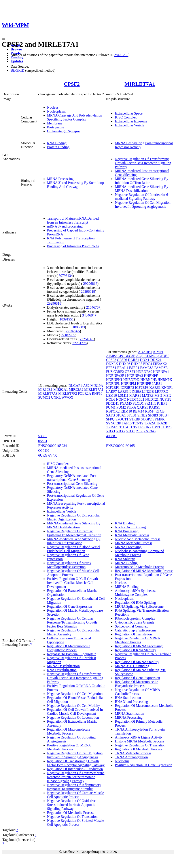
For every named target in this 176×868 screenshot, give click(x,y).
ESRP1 (134, 368)
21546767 (93, 307)
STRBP (134, 419)
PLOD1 (138, 403)
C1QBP (164, 356)
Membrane (55, 123)
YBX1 (111, 431)
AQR (140, 356)
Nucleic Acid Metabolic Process (138, 539)
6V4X (53, 455)
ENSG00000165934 (53, 446)
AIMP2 (111, 356)
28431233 (121, 55)
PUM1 (111, 407)
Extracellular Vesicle (130, 125)
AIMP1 (158, 352)
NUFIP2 (165, 399)
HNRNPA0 (144, 372)
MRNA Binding (126, 563)
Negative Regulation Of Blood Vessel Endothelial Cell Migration (74, 549)
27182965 (73, 331)
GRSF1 (130, 372)
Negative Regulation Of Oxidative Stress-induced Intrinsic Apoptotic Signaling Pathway (71, 805)
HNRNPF (151, 376)
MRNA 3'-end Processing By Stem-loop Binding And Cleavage (75, 185)
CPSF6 (122, 360)
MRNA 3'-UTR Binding (132, 666)
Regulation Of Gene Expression (70, 606)
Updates (17, 61)
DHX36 (125, 364)
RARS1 (154, 407)
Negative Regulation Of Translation (72, 817)
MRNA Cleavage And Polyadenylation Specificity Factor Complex (75, 117)
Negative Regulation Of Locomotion (73, 717)
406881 (111, 436)
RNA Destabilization (62, 670)
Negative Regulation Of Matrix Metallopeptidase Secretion (69, 565)
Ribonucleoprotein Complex (135, 618)
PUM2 (121, 407)
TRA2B (162, 423)
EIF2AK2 (160, 364)
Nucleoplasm (56, 111)
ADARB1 (145, 352)
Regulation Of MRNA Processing (139, 646)
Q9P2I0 (44, 451)
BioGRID (17, 70)
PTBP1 (162, 403)
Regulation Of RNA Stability (135, 650)
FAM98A (147, 368)
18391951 (67, 319)
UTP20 (166, 427)
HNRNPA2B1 (116, 376)
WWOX (67, 397)
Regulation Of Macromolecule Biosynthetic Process (69, 648)
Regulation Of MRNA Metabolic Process (144, 571)
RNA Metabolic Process (132, 535)
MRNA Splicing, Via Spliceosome (139, 606)
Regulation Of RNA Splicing (135, 602)
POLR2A (84, 393)
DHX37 (137, 364)
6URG (43, 455)
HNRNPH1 (114, 380)
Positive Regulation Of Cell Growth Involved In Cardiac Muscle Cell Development (72, 583)
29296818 (90, 284)
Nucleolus (122, 761)
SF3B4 (164, 415)
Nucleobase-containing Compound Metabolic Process (139, 553)
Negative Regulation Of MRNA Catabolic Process (137, 692)
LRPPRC (161, 391)
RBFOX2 (113, 411)
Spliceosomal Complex (131, 626)
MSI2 (167, 395)
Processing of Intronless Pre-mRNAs (73, 246)
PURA (131, 407)
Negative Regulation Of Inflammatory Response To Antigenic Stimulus (74, 787)
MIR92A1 (61, 390)
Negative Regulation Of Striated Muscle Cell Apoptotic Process (76, 823)
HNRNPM (129, 384)
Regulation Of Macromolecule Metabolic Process (69, 731)
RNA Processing (127, 531)
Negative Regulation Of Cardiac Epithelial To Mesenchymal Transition (74, 533)
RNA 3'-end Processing (131, 702)
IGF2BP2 (127, 388)
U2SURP (145, 427)
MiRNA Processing (129, 717)
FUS (109, 372)
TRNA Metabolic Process (133, 753)
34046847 (89, 315)
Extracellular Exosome (131, 121)
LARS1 (123, 391)
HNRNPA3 (135, 376)
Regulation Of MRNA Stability (137, 662)
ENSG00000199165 (120, 446)
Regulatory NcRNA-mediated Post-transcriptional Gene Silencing (72, 478)
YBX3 (131, 431)
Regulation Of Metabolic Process (71, 813)
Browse (16, 49)
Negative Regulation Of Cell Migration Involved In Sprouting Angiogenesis (143, 205)
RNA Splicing (125, 559)
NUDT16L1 (136, 399)
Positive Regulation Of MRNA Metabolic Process (69, 747)
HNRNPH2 (131, 380)
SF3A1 (121, 415)
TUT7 (133, 427)
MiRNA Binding (127, 587)
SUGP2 (146, 419)
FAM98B (161, 368)
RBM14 (138, 411)
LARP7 (111, 391)
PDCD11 (112, 403)
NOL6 (111, 399)
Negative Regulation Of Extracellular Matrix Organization (73, 517)
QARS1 (143, 407)
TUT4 (124, 427)
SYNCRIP (113, 423)
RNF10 (97, 393)
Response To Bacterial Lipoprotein (72, 654)
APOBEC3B (127, 356)
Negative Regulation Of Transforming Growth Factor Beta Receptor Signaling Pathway (143, 163)
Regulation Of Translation (133, 634)
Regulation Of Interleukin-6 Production (75, 769)
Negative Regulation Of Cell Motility (74, 706)
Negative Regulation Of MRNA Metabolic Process (137, 640)
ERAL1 (123, 368)
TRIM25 (112, 427)
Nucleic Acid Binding (130, 527)
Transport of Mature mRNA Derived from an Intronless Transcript (73, 220)
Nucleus (53, 107)
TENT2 (138, 423)
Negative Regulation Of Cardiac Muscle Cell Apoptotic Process (76, 795)
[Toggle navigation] (4, 39)
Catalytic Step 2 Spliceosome (136, 630)
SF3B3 (153, 415)
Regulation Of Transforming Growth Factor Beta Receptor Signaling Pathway (76, 763)
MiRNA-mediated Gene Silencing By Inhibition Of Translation (141, 181)
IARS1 (157, 384)
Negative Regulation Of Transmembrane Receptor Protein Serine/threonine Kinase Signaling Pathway (76, 777)
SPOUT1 (122, 419)
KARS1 (155, 388)
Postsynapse (56, 127)
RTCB (160, 411)
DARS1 (133, 360)
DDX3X (112, 364)
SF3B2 (142, 415)
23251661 (87, 339)
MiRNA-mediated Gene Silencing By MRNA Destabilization (141, 189)
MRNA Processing (60, 179)
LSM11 (123, 395)
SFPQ (110, 419)
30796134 (66, 276)
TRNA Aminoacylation (131, 757)
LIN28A (135, 391)
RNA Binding (57, 143)
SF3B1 (132, 415)
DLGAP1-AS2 (79, 386)
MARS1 (135, 395)
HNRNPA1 (161, 372)
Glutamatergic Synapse (63, 131)
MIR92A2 (76, 390)
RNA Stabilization (128, 698)
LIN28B (148, 391)
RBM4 (150, 411)
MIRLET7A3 (48, 393)
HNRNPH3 (149, 380)
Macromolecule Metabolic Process (139, 567)
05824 (43, 441)
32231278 (79, 343)
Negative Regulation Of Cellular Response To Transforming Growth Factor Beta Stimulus (72, 622)
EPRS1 (111, 368)
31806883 (78, 327)
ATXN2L (151, 356)
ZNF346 (150, 431)
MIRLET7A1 (140, 84)
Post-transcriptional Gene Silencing (72, 484)
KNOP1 (167, 388)
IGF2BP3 (142, 388)
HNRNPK (165, 380)
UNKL (56, 397)
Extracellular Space (129, 113)
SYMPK (159, 419)
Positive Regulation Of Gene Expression (144, 765)
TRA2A (150, 423)
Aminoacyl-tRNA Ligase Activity (139, 737)
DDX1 (145, 360)
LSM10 (111, 395)
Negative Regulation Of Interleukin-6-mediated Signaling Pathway (142, 197)
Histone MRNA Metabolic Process (139, 741)
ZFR (139, 431)
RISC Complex (126, 117)
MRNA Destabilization (63, 666)
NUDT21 (152, 399)
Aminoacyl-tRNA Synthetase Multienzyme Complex (135, 593)
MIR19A (97, 386)
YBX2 (121, 431)
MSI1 (158, 395)
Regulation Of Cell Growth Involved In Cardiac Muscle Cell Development (75, 712)
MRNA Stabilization (129, 713)
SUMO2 (44, 397)
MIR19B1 (45, 390)
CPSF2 (72, 84)
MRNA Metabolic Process (133, 543)
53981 (43, 436)
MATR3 (148, 395)
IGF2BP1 (113, 388)
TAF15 (127, 423)
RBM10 (126, 411)
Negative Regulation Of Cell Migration (75, 694)
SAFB (110, 415)
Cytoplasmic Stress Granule (135, 622)
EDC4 (148, 364)
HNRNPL (113, 384)
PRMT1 (150, 403)
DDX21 (156, 360)
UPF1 (156, 427)
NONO (121, 399)
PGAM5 (126, 403)
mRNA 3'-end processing (65, 226)
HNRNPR (144, 384)
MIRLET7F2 (68, 393)
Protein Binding (58, 147)
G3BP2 (119, 372)
